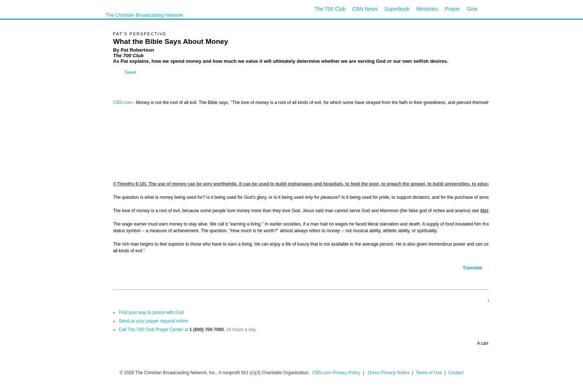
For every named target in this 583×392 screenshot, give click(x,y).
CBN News (365, 9)
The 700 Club (330, 9)
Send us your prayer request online (153, 321)
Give (472, 9)
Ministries (427, 9)
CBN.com (123, 103)
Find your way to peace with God (151, 312)
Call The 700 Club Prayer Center (151, 330)
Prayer (452, 9)
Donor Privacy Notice (389, 373)
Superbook (397, 9)
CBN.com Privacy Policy (336, 373)
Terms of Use (429, 373)
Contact (456, 373)
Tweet (130, 72)
